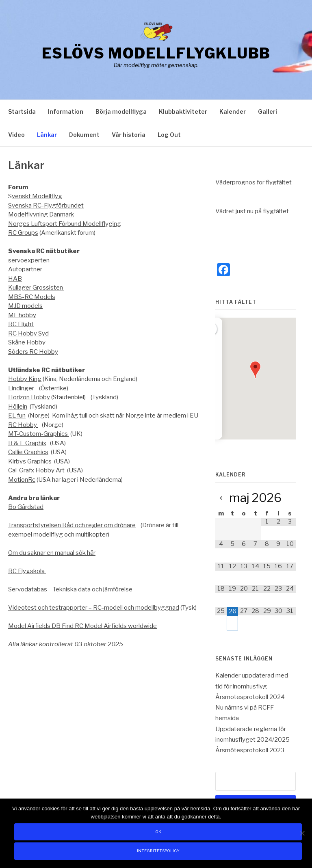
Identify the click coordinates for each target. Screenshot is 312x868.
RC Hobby (23, 425)
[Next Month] (290, 499)
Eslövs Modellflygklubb (156, 53)
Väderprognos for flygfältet (253, 182)
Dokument (84, 135)
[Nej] (302, 833)
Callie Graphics (28, 452)
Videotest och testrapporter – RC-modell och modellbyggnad (94, 608)
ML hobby (22, 315)
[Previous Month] (221, 499)
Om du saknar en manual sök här (52, 553)
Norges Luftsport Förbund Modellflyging (65, 224)
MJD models (25, 306)
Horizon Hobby (29, 397)
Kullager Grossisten (36, 288)
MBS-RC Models (32, 297)
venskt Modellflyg (37, 196)
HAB (15, 279)
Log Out (169, 135)
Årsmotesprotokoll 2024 (250, 697)
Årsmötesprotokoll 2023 (250, 750)
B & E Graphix (27, 443)
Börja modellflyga (121, 111)
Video (16, 135)
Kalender (233, 111)
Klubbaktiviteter (183, 111)
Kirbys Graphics (30, 461)
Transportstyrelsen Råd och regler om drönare (72, 525)
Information (66, 111)
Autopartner (25, 269)
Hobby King (25, 379)
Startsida (22, 111)
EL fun (17, 416)
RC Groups (23, 233)
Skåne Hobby (27, 342)
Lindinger (21, 388)
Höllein (18, 407)
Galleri (268, 111)
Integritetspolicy (158, 851)
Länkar (47, 135)
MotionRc (22, 480)
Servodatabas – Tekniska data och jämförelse (70, 589)
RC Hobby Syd (28, 333)
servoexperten (29, 260)
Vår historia (129, 135)
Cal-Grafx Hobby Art (36, 470)
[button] (255, 370)
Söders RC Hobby (33, 352)
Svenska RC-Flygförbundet (46, 206)
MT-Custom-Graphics (39, 434)
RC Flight (21, 324)
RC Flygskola (27, 571)
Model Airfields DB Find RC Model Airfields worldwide (82, 626)
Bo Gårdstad (26, 507)
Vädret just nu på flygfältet (252, 211)
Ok (158, 832)
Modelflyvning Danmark (41, 214)
